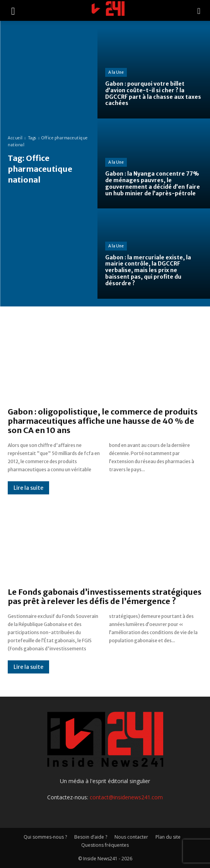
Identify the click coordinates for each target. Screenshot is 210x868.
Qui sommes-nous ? (45, 837)
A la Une (116, 72)
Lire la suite (28, 488)
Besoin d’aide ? (91, 837)
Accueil (15, 138)
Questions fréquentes (105, 845)
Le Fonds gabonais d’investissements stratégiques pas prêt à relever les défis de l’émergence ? (105, 596)
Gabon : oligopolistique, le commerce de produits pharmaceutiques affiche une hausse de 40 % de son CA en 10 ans (103, 421)
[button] (13, 10)
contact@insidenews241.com (126, 797)
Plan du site (168, 837)
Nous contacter (131, 837)
